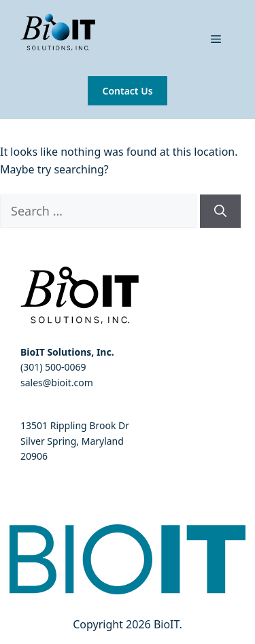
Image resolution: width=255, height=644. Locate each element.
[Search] (220, 211)
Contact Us (127, 91)
